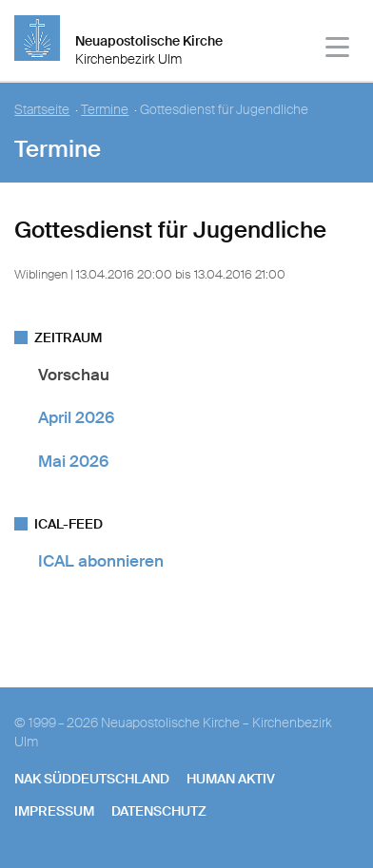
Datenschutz (159, 811)
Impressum (54, 811)
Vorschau (74, 375)
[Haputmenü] (338, 50)
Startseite (42, 110)
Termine (105, 110)
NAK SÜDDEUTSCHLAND (92, 779)
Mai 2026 (73, 461)
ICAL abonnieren (101, 561)
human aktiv (231, 779)
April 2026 (76, 417)
